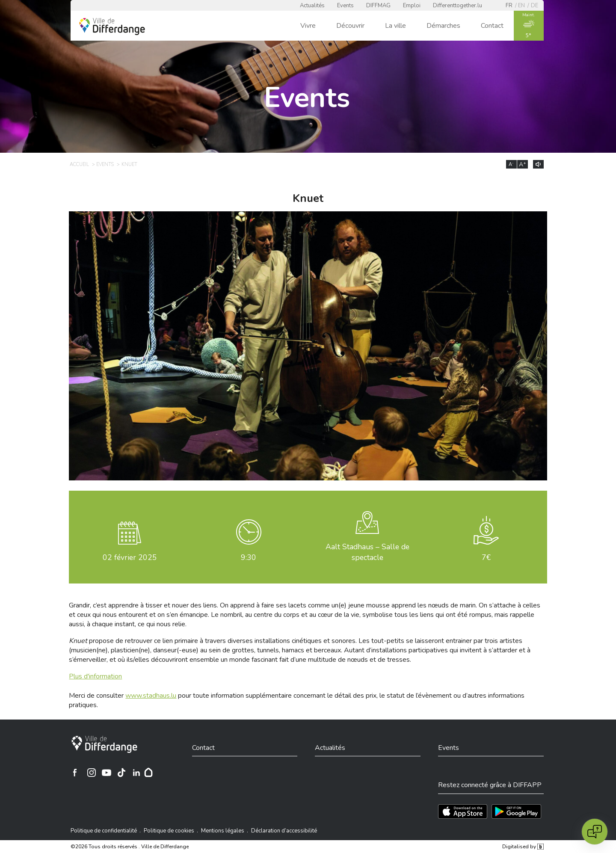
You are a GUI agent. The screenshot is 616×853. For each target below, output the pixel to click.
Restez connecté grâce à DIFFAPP (490, 785)
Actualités (312, 6)
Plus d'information (95, 676)
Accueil (79, 164)
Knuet (129, 164)
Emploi (412, 6)
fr (509, 6)
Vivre (308, 26)
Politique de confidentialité (104, 831)
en (521, 6)
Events (345, 6)
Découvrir (350, 26)
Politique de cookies (169, 831)
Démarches (443, 26)
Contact (492, 26)
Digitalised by (523, 847)
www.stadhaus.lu (151, 696)
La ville (395, 26)
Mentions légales (223, 831)
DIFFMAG (378, 6)
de (535, 6)
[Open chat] (595, 832)
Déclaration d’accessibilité (284, 831)
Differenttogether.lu (458, 6)
